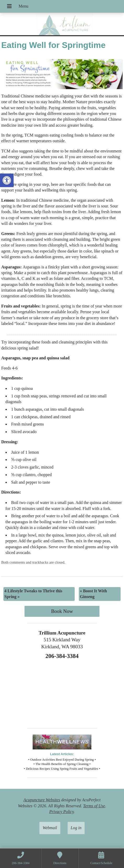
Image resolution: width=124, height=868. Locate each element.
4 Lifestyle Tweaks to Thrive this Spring (33, 594)
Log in (76, 828)
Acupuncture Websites (42, 800)
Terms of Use (94, 806)
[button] (7, 180)
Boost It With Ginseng (93, 594)
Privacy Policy (62, 812)
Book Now (62, 611)
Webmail (50, 828)
